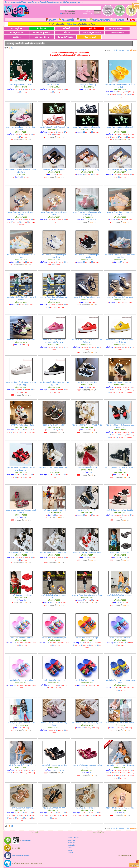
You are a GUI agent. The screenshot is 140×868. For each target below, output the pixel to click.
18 (25, 518)
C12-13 (93, 643)
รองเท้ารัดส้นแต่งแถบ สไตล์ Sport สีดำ (120, 510)
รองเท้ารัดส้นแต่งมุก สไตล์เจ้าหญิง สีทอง (87, 425)
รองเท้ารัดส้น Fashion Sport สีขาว (21, 425)
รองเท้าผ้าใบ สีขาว (54, 85)
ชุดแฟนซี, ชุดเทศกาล (105, 28)
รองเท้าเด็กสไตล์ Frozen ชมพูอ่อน (21, 638)
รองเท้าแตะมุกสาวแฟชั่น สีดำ (54, 808)
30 (92, 132)
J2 (25, 643)
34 (84, 262)
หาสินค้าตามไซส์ (82, 37)
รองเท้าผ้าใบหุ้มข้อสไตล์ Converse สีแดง (87, 595)
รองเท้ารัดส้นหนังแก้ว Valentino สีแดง (87, 553)
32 (32, 90)
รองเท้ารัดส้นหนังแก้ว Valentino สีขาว (54, 553)
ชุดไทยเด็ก (60, 28)
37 (53, 265)
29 (16, 90)
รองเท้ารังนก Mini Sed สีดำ (120, 553)
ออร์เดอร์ (84, 20)
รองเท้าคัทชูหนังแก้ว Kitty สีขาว (120, 170)
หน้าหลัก (53, 20)
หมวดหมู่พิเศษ (15, 28)
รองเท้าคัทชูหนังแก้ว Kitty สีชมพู (87, 170)
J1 (74, 645)
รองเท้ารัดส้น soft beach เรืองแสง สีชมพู (54, 127)
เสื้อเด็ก (60, 33)
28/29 (126, 558)
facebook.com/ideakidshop (21, 856)
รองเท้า (87, 11)
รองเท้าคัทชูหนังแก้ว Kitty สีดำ (54, 170)
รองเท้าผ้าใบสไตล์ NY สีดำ (87, 510)
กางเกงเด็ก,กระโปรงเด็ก (82, 33)
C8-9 (126, 643)
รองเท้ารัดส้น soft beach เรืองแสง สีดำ (87, 127)
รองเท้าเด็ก (71, 843)
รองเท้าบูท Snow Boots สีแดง (21, 85)
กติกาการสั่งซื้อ (68, 20)
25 (131, 175)
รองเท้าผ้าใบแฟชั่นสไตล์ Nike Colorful (21, 340)
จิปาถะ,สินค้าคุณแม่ (60, 37)
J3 (33, 643)
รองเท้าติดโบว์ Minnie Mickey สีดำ (54, 766)
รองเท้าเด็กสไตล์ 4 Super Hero (54, 680)
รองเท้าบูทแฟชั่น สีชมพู (87, 85)
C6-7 (16, 643)
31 (24, 90)
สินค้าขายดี (37, 28)
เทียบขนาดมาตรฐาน (102, 20)
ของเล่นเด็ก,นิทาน (37, 37)
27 (20, 137)
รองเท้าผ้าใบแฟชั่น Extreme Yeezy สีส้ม (87, 723)
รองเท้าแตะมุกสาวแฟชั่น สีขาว (87, 808)
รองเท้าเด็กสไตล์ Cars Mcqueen (87, 680)
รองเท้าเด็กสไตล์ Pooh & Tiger (87, 638)
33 (20, 92)
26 (49, 90)
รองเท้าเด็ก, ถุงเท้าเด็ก (37, 33)
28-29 (116, 92)
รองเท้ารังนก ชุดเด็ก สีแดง (87, 468)
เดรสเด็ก (71, 853)
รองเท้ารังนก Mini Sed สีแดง (21, 595)
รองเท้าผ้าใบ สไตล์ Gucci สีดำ (54, 425)
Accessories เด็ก (105, 33)
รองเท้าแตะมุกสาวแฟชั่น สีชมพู (21, 808)
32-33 (108, 95)
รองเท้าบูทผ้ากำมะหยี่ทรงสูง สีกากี (54, 510)
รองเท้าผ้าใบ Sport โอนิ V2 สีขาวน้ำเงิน (21, 766)
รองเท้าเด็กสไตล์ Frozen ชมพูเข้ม (54, 638)
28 (57, 90)
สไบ (87, 14)
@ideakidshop (72, 24)
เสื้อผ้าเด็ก (76, 838)
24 (24, 135)
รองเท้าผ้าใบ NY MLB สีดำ (87, 383)
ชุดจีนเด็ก (82, 28)
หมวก (93, 11)
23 (123, 135)
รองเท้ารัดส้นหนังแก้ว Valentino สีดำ (21, 553)
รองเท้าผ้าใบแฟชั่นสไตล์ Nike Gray (120, 297)
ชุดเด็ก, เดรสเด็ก (15, 33)
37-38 (119, 95)
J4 (20, 645)
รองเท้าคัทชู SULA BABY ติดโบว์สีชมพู (120, 723)
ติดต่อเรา (120, 20)
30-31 (126, 92)
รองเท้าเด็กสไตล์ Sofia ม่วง (120, 638)
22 (16, 135)
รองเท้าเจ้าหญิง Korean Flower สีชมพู (120, 808)
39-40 (129, 95)
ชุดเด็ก (70, 850)
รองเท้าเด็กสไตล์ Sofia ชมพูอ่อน (21, 680)
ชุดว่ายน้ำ (91, 14)
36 (53, 92)
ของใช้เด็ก (15, 37)
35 (88, 90)
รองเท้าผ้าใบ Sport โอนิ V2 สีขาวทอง (120, 766)
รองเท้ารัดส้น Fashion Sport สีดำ (120, 383)
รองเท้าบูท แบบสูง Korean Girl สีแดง (21, 723)
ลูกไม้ (84, 14)
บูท (90, 11)
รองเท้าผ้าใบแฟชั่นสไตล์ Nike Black (87, 297)
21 (88, 387)
